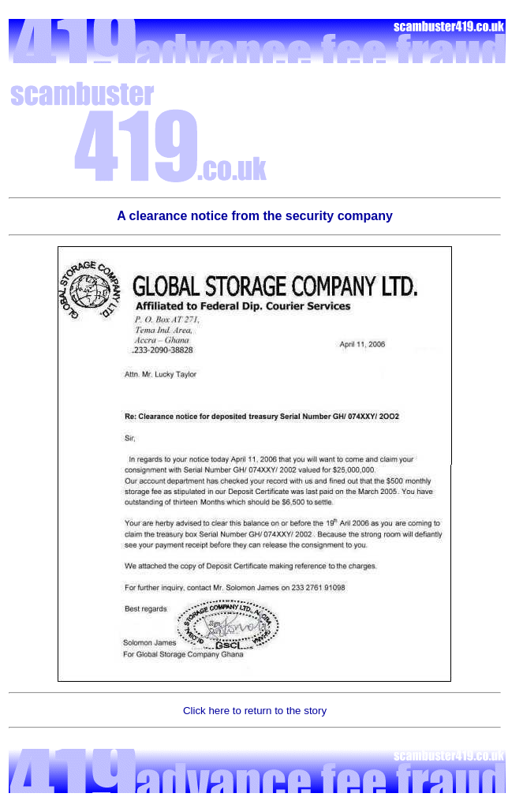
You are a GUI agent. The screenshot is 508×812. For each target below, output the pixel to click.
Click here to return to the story (255, 711)
